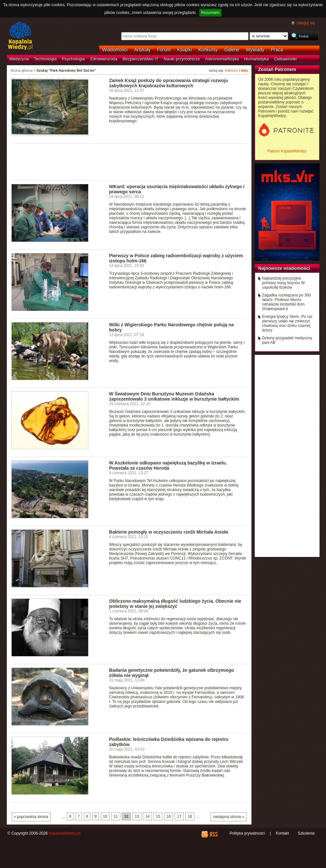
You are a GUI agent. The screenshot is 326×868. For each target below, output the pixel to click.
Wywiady (255, 50)
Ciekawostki (285, 59)
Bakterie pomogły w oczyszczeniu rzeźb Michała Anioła (169, 532)
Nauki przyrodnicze (182, 59)
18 (190, 816)
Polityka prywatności (247, 833)
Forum (164, 50)
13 (137, 816)
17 (179, 816)
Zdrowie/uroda (104, 59)
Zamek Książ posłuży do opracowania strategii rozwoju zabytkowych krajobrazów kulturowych (169, 83)
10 (105, 816)
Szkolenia (306, 833)
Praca (277, 50)
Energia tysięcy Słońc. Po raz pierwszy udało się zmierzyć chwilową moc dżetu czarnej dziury (287, 323)
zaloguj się (306, 23)
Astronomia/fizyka (222, 59)
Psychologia (73, 59)
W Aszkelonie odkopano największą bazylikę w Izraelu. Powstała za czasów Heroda (168, 465)
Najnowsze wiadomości (284, 268)
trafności (232, 70)
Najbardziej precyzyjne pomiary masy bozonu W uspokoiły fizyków (284, 283)
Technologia (45, 59)
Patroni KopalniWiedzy (287, 151)
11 (116, 816)
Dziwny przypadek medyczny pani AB (287, 340)
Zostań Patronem (277, 69)
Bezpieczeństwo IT (140, 59)
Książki (185, 50)
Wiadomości (115, 50)
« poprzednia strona (31, 817)
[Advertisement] (129, 162)
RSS (213, 834)
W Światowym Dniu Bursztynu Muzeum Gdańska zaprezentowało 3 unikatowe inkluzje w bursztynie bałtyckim (174, 396)
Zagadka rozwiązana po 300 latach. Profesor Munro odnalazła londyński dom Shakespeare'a (287, 302)
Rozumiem (210, 13)
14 (147, 816)
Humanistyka (256, 59)
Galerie (232, 50)
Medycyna (19, 59)
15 (158, 816)
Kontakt (282, 833)
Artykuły (142, 50)
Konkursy (208, 50)
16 (169, 816)
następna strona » (228, 817)
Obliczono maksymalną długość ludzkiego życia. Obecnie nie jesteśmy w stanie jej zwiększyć (175, 604)
